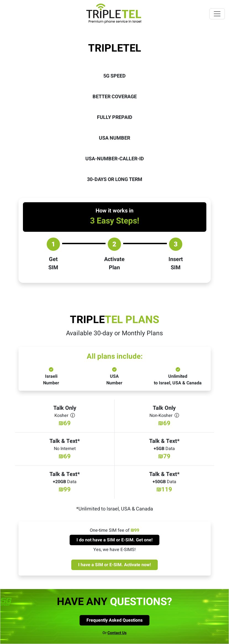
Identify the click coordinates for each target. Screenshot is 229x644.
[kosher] (73, 416)
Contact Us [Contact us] (117, 633)
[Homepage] (115, 18)
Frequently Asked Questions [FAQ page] (114, 620)
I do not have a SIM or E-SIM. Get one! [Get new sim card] (114, 540)
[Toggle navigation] (217, 14)
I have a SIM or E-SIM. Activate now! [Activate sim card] (114, 565)
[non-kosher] (177, 416)
